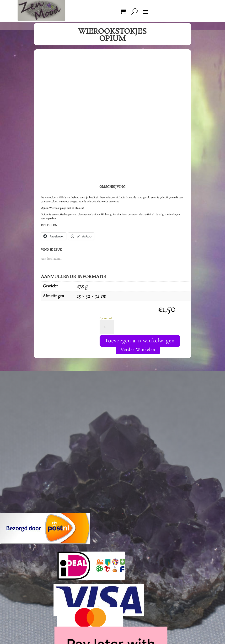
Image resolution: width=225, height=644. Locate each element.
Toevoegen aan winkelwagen (140, 341)
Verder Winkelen (138, 350)
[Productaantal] (107, 327)
